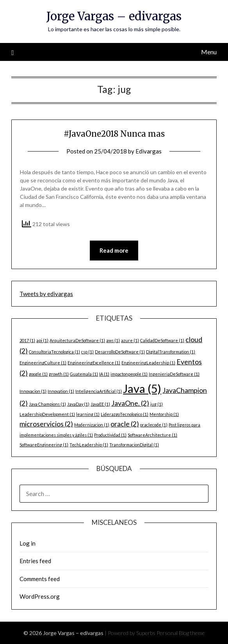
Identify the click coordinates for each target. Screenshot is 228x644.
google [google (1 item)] (38, 374)
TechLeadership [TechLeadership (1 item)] (89, 445)
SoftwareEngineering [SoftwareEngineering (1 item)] (44, 445)
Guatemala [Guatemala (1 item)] (84, 374)
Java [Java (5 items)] (142, 388)
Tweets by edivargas (46, 294)
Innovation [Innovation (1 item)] (61, 391)
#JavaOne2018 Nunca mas (114, 134)
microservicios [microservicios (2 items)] (46, 424)
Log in (28, 543)
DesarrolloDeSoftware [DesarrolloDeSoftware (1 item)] (120, 352)
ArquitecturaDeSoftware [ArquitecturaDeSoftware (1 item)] (77, 340)
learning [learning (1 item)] (88, 414)
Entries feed (35, 561)
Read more (114, 250)
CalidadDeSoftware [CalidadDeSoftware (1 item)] (162, 340)
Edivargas (149, 151)
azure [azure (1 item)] (130, 340)
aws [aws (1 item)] (113, 340)
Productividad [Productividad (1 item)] (110, 435)
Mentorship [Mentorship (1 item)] (164, 414)
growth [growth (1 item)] (59, 374)
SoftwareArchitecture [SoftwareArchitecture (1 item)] (152, 435)
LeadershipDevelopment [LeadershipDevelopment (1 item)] (47, 414)
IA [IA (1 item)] (104, 374)
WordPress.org (40, 596)
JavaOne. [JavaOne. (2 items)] (130, 403)
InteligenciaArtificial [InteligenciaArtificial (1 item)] (99, 391)
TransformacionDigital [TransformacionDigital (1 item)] (134, 445)
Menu (209, 52)
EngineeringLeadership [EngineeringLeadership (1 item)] (148, 363)
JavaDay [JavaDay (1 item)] (78, 404)
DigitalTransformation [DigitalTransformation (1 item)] (171, 352)
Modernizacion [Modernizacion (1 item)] (92, 425)
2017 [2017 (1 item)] (27, 340)
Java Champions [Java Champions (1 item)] (47, 404)
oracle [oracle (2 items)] (125, 424)
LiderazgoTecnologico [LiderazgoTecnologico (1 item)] (125, 414)
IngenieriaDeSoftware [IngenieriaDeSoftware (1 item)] (174, 374)
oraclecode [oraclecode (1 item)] (154, 425)
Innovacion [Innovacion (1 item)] (33, 391)
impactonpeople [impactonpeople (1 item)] (129, 374)
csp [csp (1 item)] (87, 352)
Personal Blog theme (181, 633)
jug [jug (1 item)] (157, 404)
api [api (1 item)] (42, 340)
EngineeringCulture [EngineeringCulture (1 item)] (43, 363)
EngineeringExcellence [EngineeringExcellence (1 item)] (94, 363)
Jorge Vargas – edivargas (114, 16)
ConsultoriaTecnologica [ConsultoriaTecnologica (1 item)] (54, 352)
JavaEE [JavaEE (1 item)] (100, 404)
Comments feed (40, 579)
